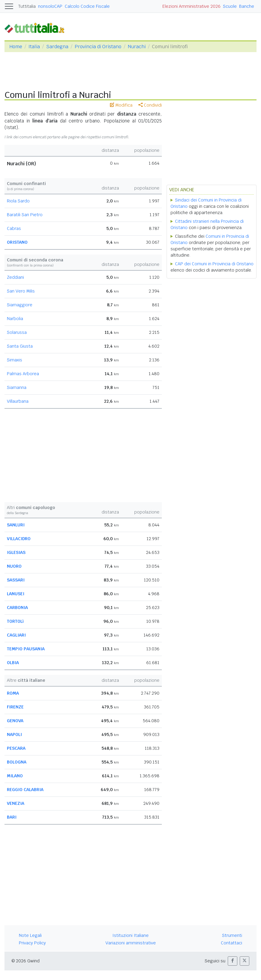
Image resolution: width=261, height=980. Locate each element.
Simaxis (15, 360)
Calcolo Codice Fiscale (87, 6)
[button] (233, 961)
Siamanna (17, 387)
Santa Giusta (20, 346)
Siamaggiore (20, 305)
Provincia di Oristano (98, 47)
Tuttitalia (27, 6)
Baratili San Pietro (25, 215)
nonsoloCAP (50, 6)
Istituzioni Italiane (130, 935)
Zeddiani (15, 277)
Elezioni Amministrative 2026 (191, 6)
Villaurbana (18, 401)
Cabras (14, 228)
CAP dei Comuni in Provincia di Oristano (214, 264)
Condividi (150, 105)
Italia (34, 47)
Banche (247, 6)
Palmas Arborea (23, 374)
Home (16, 47)
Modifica (121, 105)
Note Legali (30, 935)
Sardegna (57, 47)
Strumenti (232, 935)
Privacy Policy (32, 943)
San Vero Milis (21, 291)
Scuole (230, 6)
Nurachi (137, 47)
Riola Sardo (18, 201)
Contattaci (231, 943)
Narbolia (15, 319)
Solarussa (17, 332)
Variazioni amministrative (131, 943)
